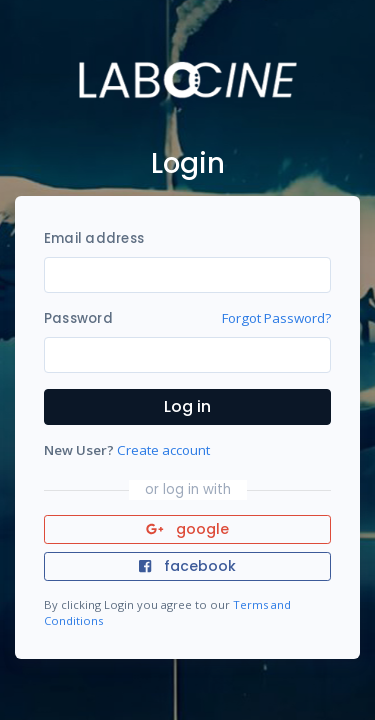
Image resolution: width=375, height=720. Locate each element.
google (187, 529)
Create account (163, 450)
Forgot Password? (276, 318)
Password (78, 318)
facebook (187, 566)
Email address (94, 238)
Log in (187, 406)
